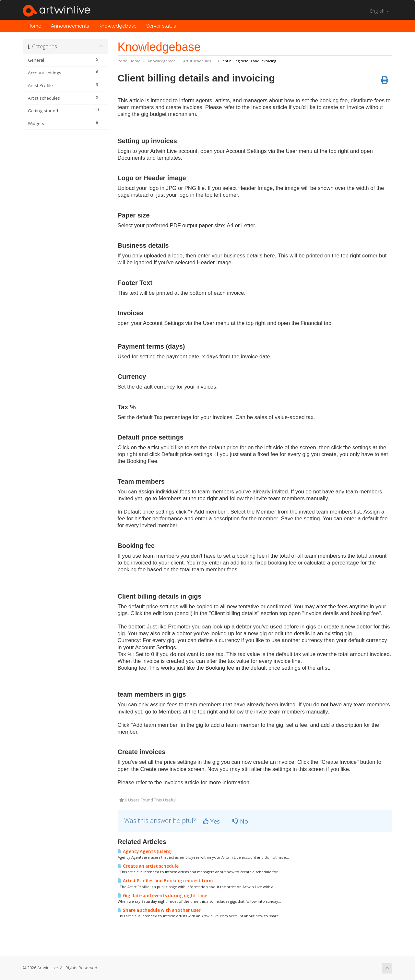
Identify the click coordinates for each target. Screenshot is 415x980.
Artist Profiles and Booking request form (165, 881)
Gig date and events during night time (162, 896)
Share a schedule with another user (159, 910)
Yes (211, 821)
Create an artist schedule (148, 866)
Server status (161, 26)
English (379, 11)
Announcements (70, 26)
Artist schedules (197, 61)
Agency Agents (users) (145, 851)
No (240, 821)
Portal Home (129, 61)
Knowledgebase (118, 26)
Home (34, 26)
